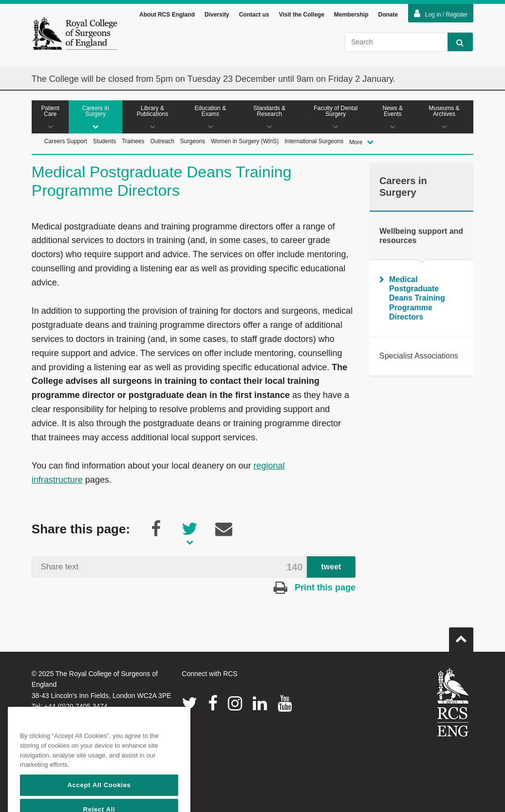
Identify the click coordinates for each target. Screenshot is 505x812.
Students (104, 143)
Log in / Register (441, 16)
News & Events (393, 119)
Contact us (254, 17)
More (361, 143)
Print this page (315, 589)
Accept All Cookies (99, 801)
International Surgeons (314, 143)
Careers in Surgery (95, 119)
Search (456, 44)
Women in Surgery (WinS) (245, 143)
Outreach (162, 143)
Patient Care (50, 119)
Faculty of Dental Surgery (336, 119)
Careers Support (66, 143)
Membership (351, 17)
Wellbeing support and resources (421, 237)
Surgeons (193, 143)
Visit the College (302, 17)
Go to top (461, 637)
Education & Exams (210, 119)
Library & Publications (152, 119)
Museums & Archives (444, 119)
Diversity (217, 17)
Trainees (133, 143)
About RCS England (167, 17)
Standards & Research (270, 119)
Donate (388, 17)
